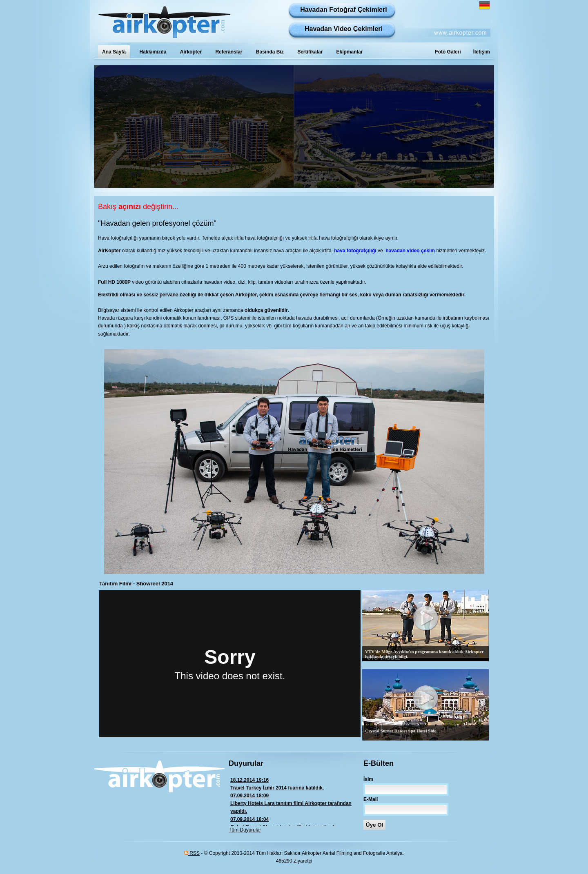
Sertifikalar (310, 52)
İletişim (482, 52)
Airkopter (191, 52)
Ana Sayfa (114, 52)
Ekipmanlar (350, 52)
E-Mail (371, 799)
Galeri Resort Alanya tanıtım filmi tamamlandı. (296, 823)
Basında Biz (270, 52)
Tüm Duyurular (245, 830)
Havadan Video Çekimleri (344, 29)
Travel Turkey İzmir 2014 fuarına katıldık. (296, 784)
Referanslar (229, 52)
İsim (368, 779)
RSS (192, 853)
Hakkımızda (153, 52)
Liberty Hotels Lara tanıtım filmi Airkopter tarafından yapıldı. (296, 803)
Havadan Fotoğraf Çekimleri (344, 10)
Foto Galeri (448, 52)
